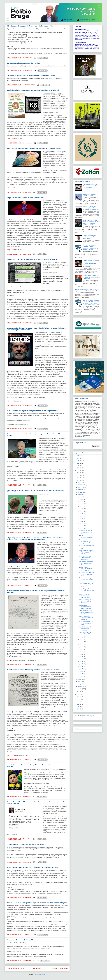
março (80, 684)
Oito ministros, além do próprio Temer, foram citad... (86, 532)
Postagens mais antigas (60, 968)
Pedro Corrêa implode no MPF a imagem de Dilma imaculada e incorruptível (33, 670)
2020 (78, 470)
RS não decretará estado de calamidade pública (23, 63)
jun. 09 (82, 657)
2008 (78, 709)
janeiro (80, 689)
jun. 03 (82, 671)
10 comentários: (28, 935)
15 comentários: (28, 585)
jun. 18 (82, 528)
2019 (78, 473)
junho (80, 497)
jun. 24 (82, 514)
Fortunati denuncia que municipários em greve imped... (86, 580)
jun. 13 (82, 647)
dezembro (81, 482)
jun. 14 (82, 644)
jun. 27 (82, 506)
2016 (78, 480)
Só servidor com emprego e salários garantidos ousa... (86, 574)
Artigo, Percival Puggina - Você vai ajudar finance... (86, 552)
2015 (78, 692)
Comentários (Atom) (40, 975)
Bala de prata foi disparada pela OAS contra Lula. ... (86, 569)
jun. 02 (82, 674)
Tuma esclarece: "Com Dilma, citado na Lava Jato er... (86, 612)
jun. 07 (82, 661)
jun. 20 (82, 524)
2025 (78, 458)
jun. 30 (82, 499)
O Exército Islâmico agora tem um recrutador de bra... (86, 547)
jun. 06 (82, 664)
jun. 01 (82, 676)
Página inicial (38, 968)
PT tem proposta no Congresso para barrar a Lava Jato (26, 844)
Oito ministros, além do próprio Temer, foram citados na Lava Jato (30, 26)
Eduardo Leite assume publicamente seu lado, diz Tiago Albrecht (91, 237)
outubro (80, 487)
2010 (78, 704)
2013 (78, 697)
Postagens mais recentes (15, 968)
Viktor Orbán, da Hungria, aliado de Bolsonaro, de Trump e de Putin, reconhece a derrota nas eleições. (92, 222)
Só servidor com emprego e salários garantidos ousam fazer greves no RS (33, 411)
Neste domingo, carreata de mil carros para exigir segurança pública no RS (33, 867)
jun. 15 (82, 642)
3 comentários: (27, 897)
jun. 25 (82, 511)
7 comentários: (27, 664)
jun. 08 (82, 659)
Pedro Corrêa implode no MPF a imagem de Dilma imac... (86, 601)
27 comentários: (28, 58)
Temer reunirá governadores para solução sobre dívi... (86, 541)
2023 (78, 463)
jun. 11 (82, 652)
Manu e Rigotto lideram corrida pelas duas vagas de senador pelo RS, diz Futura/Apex (87, 290)
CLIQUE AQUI (11, 139)
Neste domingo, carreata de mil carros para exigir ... (86, 623)
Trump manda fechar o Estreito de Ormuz (89, 195)
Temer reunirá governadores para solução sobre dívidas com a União (31, 76)
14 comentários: (28, 70)
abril (79, 682)
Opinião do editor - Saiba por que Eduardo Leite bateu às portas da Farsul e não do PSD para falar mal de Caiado (91, 302)
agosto (80, 492)
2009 (78, 707)
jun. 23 (82, 516)
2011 (78, 702)
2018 (78, 475)
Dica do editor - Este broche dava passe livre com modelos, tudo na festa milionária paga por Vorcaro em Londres (91, 263)
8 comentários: (27, 485)
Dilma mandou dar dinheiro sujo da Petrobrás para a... (85, 596)
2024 (78, 461)
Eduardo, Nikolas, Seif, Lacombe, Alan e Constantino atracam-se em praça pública (91, 208)
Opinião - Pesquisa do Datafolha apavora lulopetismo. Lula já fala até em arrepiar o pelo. (91, 248)
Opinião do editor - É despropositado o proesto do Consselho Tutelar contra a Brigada (37, 903)
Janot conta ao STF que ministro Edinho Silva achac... (86, 585)
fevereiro (81, 687)
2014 (78, 694)
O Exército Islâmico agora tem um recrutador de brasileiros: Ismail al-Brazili (33, 90)
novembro (81, 485)
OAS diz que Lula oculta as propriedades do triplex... (86, 563)
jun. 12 (82, 649)
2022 (78, 466)
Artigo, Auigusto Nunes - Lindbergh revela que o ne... (86, 590)
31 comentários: (28, 429)
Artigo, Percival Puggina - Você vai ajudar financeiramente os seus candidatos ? (35, 148)
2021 (78, 468)
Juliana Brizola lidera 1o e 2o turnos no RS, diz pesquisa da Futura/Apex (92, 277)
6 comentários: (27, 797)
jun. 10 (82, 654)
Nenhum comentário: (29, 85)
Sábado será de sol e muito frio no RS (20, 940)
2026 (78, 456)
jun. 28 (82, 504)
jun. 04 (82, 669)
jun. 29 (82, 502)
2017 (78, 478)
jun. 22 (82, 519)
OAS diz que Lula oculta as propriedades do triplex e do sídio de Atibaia (32, 259)
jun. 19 (82, 526)
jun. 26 (82, 509)
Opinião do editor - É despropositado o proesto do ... (85, 629)
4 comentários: (27, 254)
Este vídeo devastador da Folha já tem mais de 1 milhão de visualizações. (92, 186)
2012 (78, 699)
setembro (81, 490)
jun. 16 (82, 639)
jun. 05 (82, 666)
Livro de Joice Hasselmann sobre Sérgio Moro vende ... (86, 607)
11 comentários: (28, 323)
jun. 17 (82, 637)
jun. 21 (82, 521)
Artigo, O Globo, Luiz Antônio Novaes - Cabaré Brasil (25, 198)
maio (80, 679)
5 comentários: (27, 192)
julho (80, 495)
